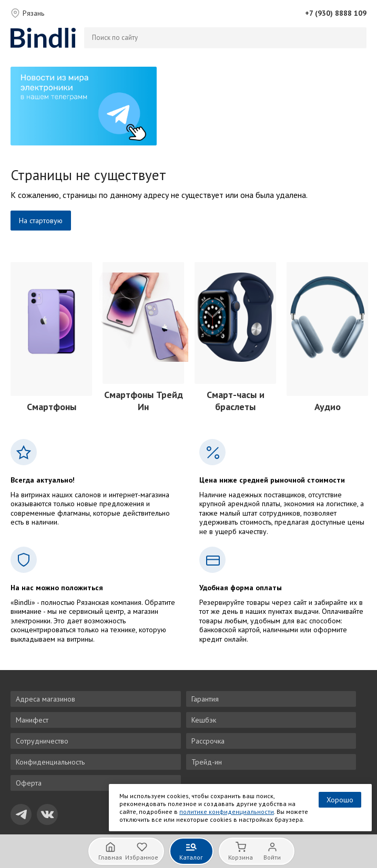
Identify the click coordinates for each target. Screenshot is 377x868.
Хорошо (340, 800)
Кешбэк (204, 720)
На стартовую (41, 221)
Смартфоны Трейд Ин (144, 401)
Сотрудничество (42, 741)
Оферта (29, 783)
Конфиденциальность (50, 762)
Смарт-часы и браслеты (236, 401)
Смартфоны (52, 407)
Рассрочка (208, 741)
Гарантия (205, 699)
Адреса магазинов (45, 699)
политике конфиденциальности (227, 812)
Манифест (32, 720)
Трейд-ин (207, 762)
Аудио (328, 407)
